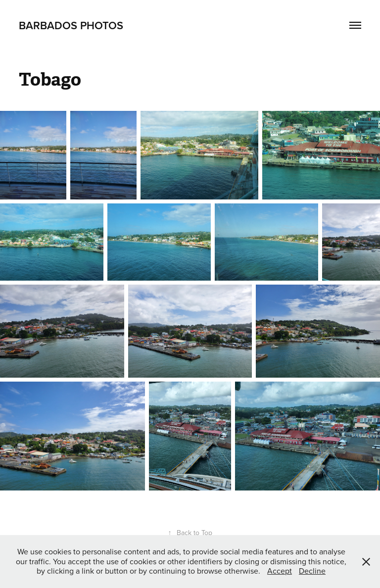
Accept (280, 571)
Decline (312, 571)
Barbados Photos (71, 25)
